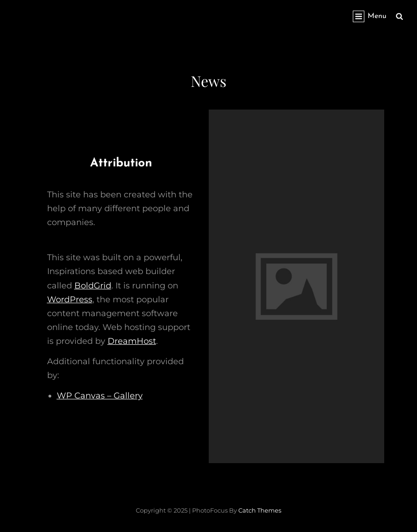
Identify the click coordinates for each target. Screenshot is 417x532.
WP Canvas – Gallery (100, 396)
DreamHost (132, 341)
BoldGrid (93, 286)
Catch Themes (260, 510)
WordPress (70, 300)
